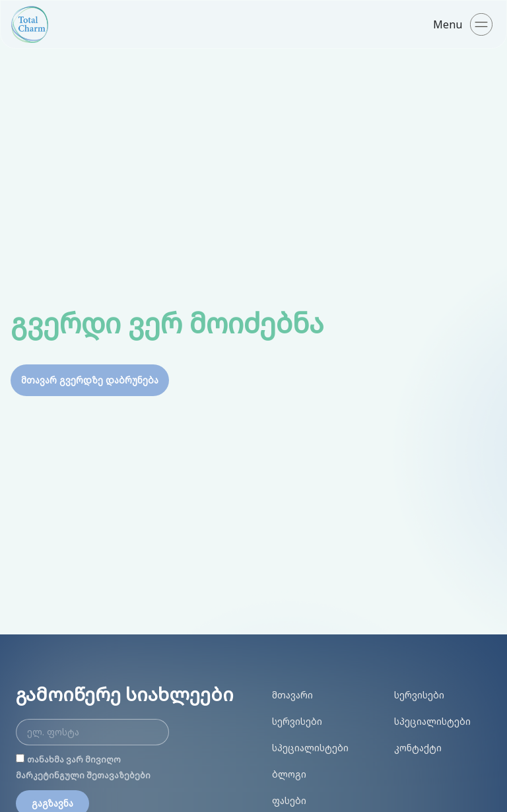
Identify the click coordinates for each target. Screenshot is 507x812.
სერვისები (297, 721)
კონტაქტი (418, 748)
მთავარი (292, 695)
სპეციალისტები (310, 748)
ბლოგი (289, 774)
